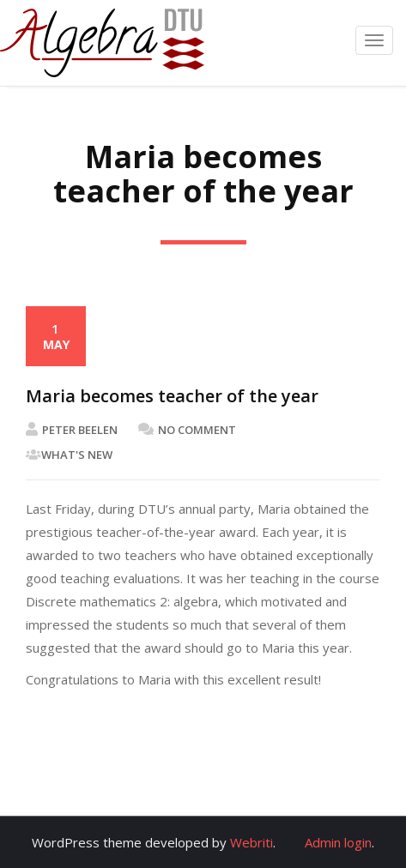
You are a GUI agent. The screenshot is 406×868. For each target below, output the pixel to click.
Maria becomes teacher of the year (172, 396)
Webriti (251, 842)
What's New (77, 455)
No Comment (187, 430)
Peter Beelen (72, 430)
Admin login (338, 842)
